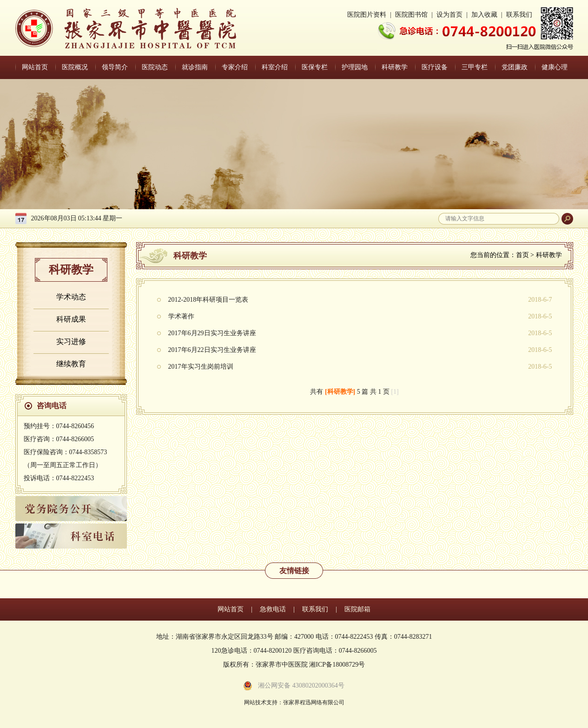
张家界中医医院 (126, 28)
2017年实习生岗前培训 (201, 367)
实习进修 (71, 341)
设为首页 (449, 15)
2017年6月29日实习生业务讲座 (212, 333)
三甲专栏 (475, 67)
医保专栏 (315, 67)
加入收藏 (484, 15)
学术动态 (71, 297)
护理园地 (355, 67)
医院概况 (75, 67)
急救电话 (273, 609)
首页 (522, 255)
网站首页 (35, 67)
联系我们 (519, 15)
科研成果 (71, 319)
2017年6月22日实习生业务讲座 (212, 350)
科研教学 (395, 67)
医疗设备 (435, 67)
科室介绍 (275, 67)
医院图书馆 (411, 15)
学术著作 (181, 316)
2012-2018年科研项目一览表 (208, 300)
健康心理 (555, 67)
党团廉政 (515, 67)
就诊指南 (195, 67)
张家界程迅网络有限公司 (314, 702)
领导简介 (115, 67)
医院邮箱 (357, 609)
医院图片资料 (367, 15)
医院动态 (155, 67)
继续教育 (71, 364)
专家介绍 (235, 67)
